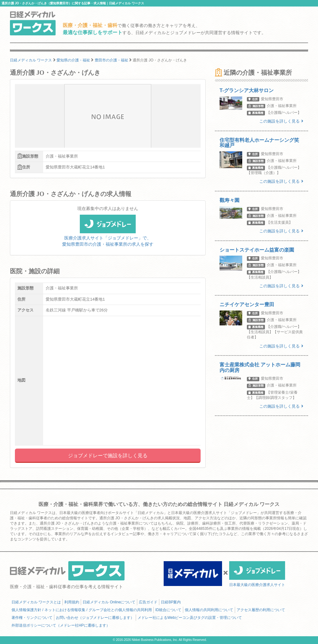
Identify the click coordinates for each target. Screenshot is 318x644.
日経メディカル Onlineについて (109, 602)
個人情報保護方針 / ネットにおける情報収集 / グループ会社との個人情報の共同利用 (82, 610)
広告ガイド (148, 602)
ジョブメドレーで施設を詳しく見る (108, 456)
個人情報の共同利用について (209, 610)
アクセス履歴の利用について (261, 610)
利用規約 (72, 602)
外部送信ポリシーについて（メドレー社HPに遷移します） (61, 625)
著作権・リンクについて (32, 618)
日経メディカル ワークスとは (36, 602)
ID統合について (168, 610)
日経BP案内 (171, 602)
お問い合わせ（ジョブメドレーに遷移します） (95, 618)
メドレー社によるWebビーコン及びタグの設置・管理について (190, 618)
